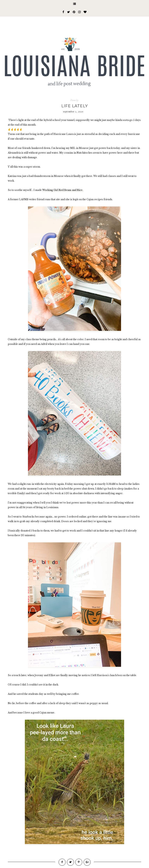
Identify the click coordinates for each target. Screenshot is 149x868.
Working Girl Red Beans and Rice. (63, 190)
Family (74, 100)
